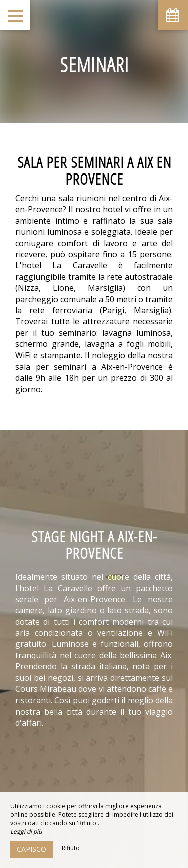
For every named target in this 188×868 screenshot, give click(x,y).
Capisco (31, 849)
